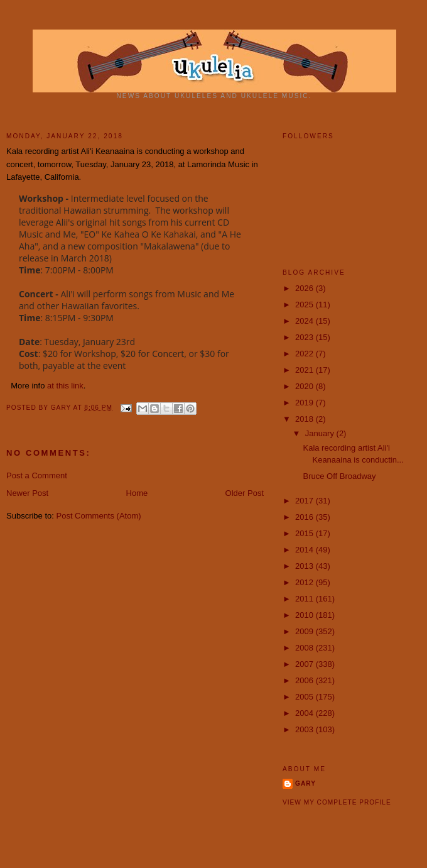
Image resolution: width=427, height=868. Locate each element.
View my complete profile (337, 802)
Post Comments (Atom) (99, 516)
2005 (305, 697)
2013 (305, 566)
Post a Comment (37, 475)
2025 (305, 305)
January (321, 433)
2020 (305, 386)
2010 (305, 615)
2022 (305, 354)
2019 (305, 403)
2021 (305, 370)
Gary (62, 408)
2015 (305, 533)
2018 (305, 419)
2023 (305, 337)
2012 (305, 582)
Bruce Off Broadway (339, 476)
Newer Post (27, 493)
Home (137, 493)
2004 (305, 713)
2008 (305, 648)
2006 (305, 680)
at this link (65, 386)
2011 (305, 599)
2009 (305, 631)
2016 (305, 517)
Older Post (245, 493)
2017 (305, 501)
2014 (305, 550)
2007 (305, 664)
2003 (305, 729)
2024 (305, 321)
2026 (305, 288)
